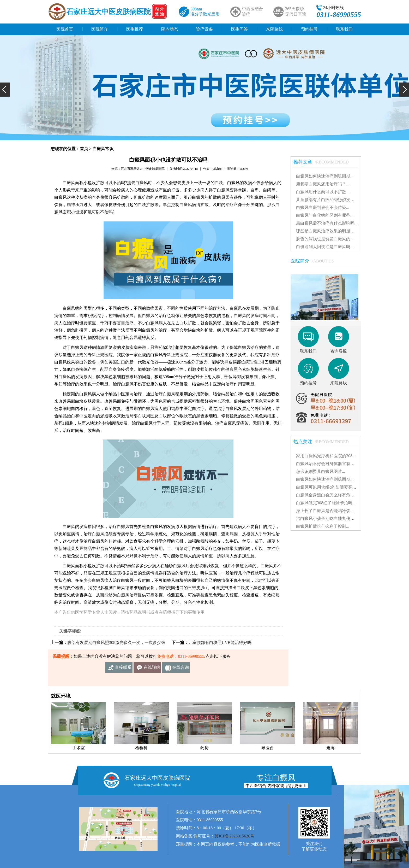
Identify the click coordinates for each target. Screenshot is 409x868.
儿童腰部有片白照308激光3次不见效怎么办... (337, 200)
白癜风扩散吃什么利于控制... (323, 526)
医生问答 (239, 29)
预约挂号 (309, 29)
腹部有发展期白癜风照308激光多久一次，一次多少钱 (116, 643)
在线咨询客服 (181, 669)
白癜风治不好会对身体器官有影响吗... (331, 464)
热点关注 (324, 442)
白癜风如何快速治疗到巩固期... (325, 176)
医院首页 (65, 29)
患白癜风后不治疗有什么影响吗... (327, 223)
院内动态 (170, 29)
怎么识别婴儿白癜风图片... (321, 471)
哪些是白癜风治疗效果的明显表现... (329, 231)
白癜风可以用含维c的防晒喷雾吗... (328, 487)
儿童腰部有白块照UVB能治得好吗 (220, 643)
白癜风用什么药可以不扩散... (323, 192)
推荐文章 (324, 162)
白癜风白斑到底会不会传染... (323, 207)
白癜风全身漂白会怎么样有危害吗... (329, 495)
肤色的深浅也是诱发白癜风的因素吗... (331, 239)
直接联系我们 (123, 669)
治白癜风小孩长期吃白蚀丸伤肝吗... (329, 518)
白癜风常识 (103, 149)
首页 (84, 149)
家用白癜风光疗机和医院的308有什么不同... (336, 456)
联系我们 (344, 29)
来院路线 (274, 29)
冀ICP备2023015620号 (234, 836)
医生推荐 (135, 29)
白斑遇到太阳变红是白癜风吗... (325, 247)
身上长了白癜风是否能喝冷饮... (325, 511)
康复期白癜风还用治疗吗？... (323, 184)
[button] (5, 90)
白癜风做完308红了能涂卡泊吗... (326, 503)
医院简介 (100, 29)
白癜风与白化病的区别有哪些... (325, 215)
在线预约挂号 (152, 669)
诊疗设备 (204, 29)
